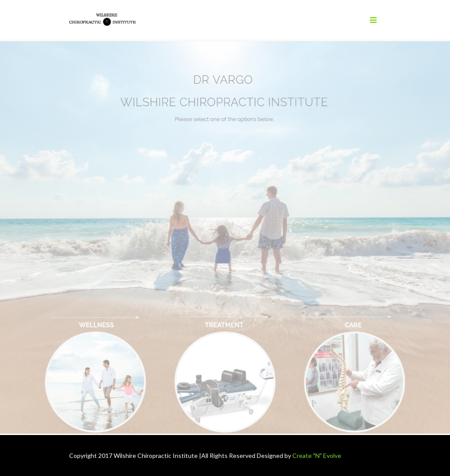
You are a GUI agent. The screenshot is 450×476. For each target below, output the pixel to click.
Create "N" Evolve (317, 456)
